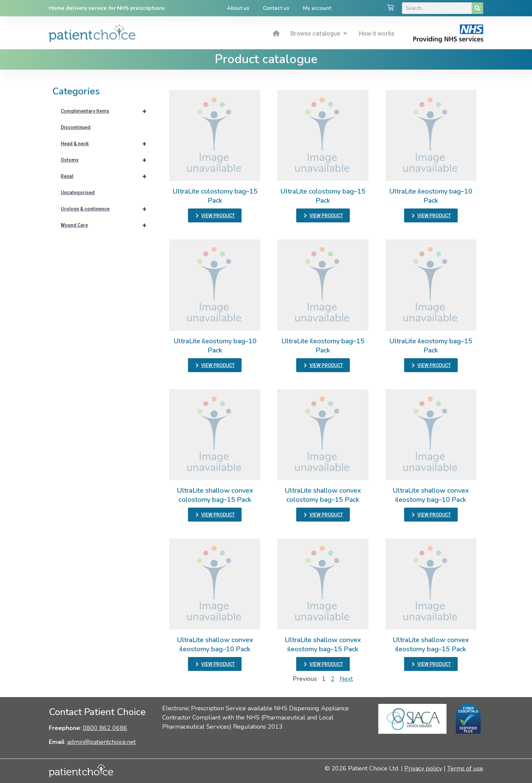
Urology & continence (107, 209)
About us (238, 8)
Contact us (276, 8)
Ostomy (107, 160)
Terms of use (465, 768)
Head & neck (107, 144)
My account (317, 8)
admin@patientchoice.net (101, 742)
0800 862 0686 (105, 728)
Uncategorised (78, 193)
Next (346, 679)
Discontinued (76, 127)
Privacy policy (423, 768)
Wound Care (107, 225)
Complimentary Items (107, 111)
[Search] (477, 8)
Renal (107, 176)
